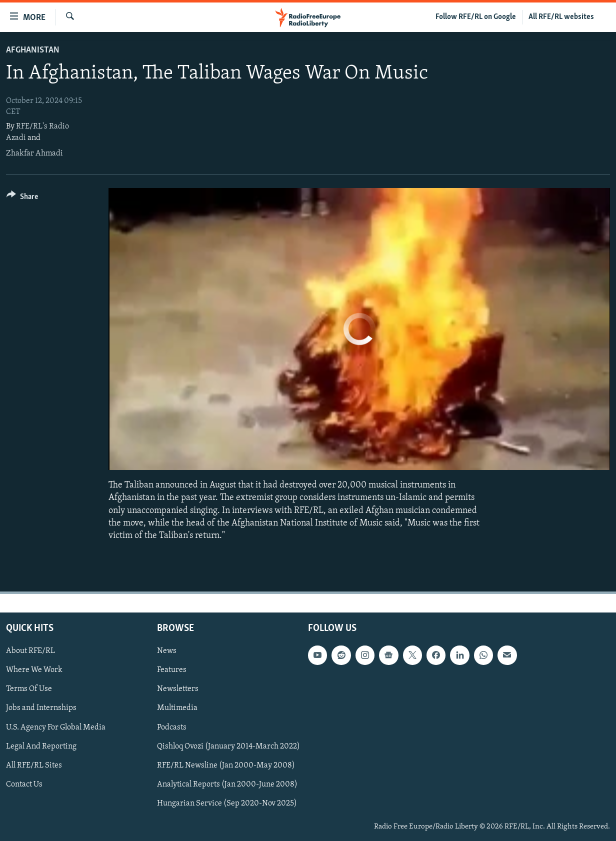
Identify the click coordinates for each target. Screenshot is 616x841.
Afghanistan (33, 50)
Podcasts (172, 727)
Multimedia (177, 708)
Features (172, 670)
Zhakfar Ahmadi (34, 153)
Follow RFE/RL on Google (476, 17)
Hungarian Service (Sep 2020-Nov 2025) (227, 803)
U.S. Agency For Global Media (56, 727)
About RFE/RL (30, 651)
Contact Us (24, 784)
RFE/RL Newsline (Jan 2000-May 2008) (226, 765)
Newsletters (178, 689)
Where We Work (34, 670)
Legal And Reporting (41, 746)
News (167, 651)
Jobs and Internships (41, 708)
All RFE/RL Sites (34, 765)
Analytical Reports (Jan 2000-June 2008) (227, 784)
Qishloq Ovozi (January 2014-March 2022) (228, 746)
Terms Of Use (29, 689)
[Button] (22, 198)
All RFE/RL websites (561, 17)
